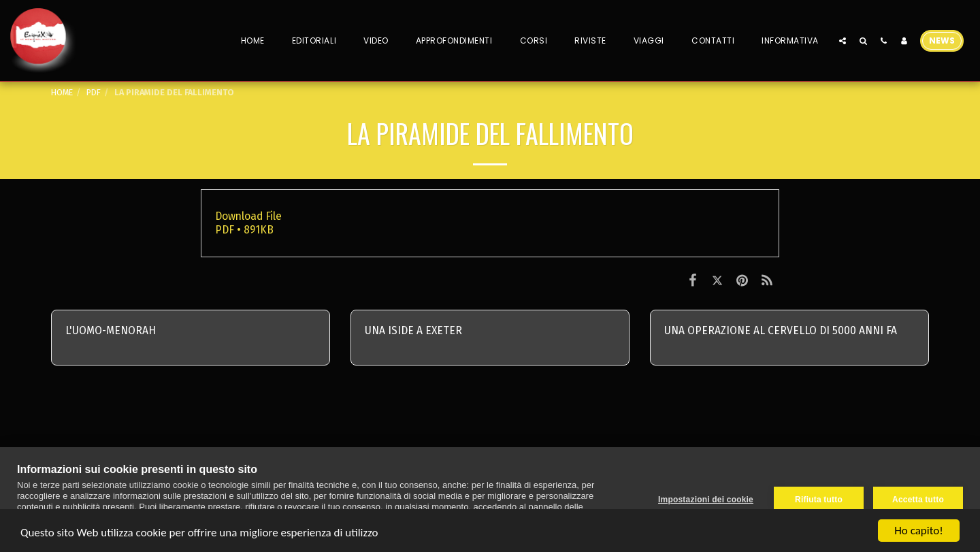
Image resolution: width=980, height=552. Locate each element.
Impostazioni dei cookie (706, 500)
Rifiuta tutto (819, 500)
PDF (94, 92)
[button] (843, 40)
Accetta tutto (918, 500)
